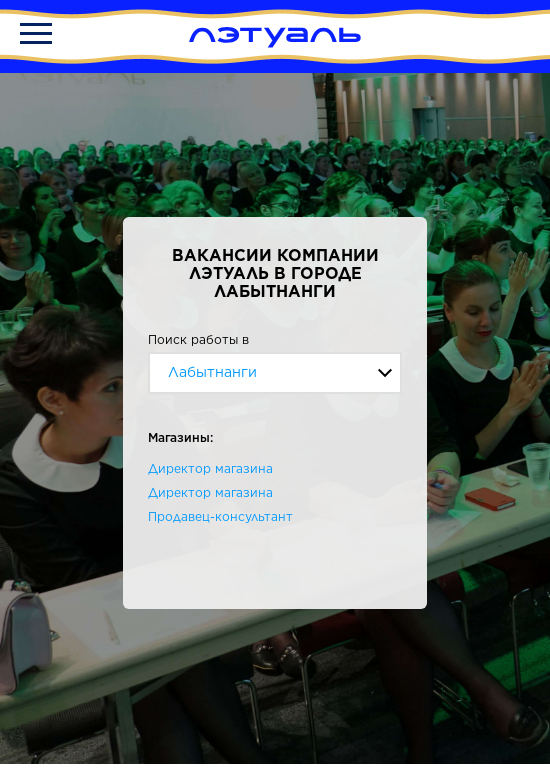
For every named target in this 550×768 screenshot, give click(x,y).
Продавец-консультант (220, 516)
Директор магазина (210, 468)
